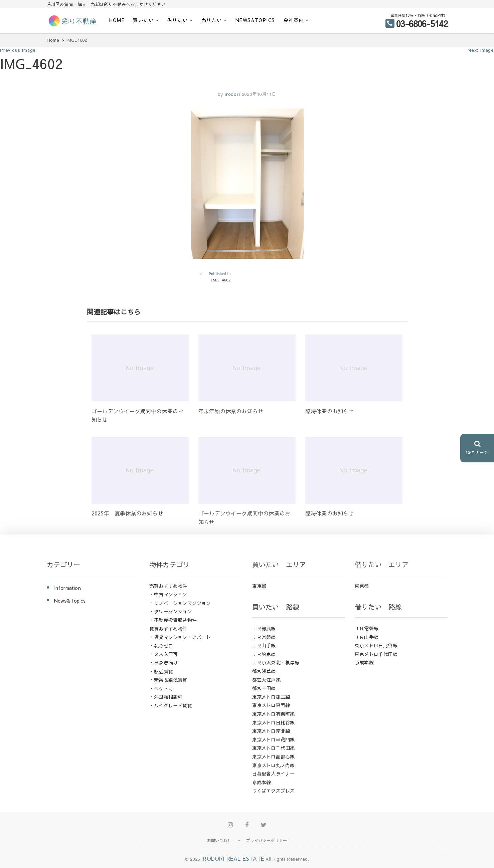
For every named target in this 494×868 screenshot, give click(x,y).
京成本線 (262, 782)
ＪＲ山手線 (264, 645)
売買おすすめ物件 (168, 586)
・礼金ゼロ (161, 646)
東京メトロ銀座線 (271, 697)
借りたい (178, 20)
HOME (117, 20)
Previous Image (18, 50)
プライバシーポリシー (267, 840)
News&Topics (255, 20)
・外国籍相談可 (166, 697)
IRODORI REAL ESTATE (233, 858)
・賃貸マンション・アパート (180, 637)
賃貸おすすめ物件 (168, 629)
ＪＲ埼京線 (264, 654)
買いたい (143, 20)
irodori (231, 94)
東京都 (259, 586)
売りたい (212, 20)
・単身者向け (163, 663)
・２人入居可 (163, 654)
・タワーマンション (171, 611)
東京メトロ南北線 (271, 731)
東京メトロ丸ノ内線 (274, 765)
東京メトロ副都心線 (274, 756)
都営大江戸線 (266, 680)
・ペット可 (161, 688)
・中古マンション (168, 594)
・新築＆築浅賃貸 (168, 680)
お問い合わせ (219, 840)
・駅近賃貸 (161, 671)
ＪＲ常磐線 (264, 637)
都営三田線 (264, 688)
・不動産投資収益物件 (173, 620)
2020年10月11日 (259, 94)
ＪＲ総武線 (264, 628)
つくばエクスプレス (274, 791)
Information (67, 588)
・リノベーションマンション (180, 603)
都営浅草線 (264, 671)
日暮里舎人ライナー (274, 774)
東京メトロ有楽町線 (274, 714)
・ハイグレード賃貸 (171, 705)
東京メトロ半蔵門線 (274, 739)
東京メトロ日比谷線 (274, 722)
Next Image (481, 50)
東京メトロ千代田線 (274, 748)
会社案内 (294, 20)
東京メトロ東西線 (271, 705)
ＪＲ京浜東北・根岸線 (276, 662)
